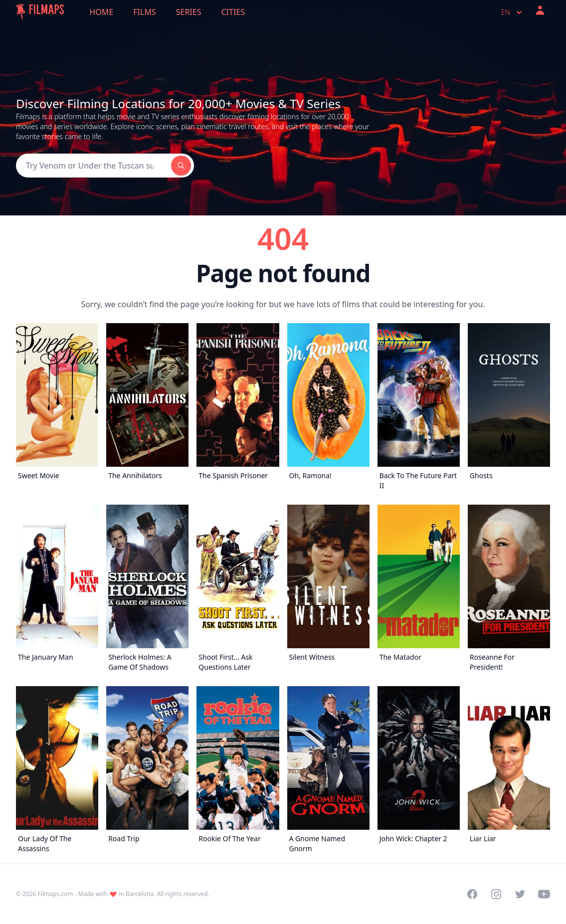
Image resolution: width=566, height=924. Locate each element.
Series (189, 12)
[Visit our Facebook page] (472, 894)
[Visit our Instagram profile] (496, 894)
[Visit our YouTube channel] (544, 894)
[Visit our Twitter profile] (520, 894)
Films (144, 12)
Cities (233, 12)
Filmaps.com (56, 894)
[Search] (94, 166)
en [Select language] (513, 12)
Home (102, 12)
